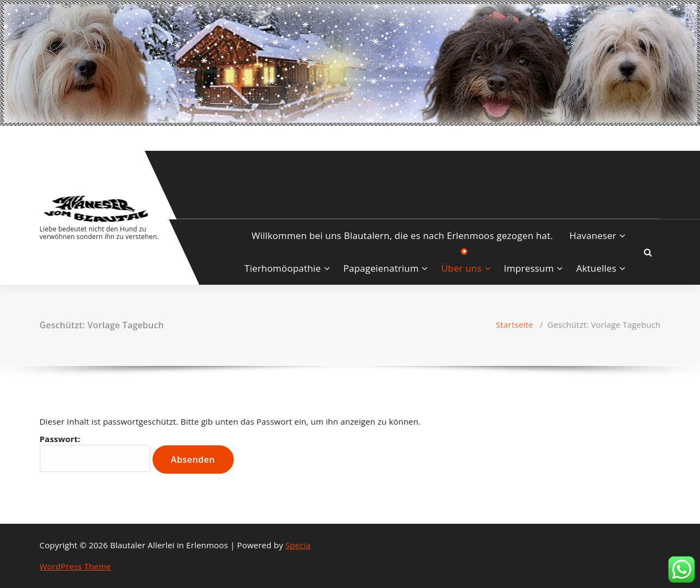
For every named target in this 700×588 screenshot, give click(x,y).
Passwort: (95, 453)
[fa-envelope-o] (75, 137)
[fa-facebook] (42, 137)
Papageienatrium (381, 268)
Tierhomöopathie (283, 268)
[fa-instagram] (58, 137)
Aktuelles (596, 268)
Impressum (529, 268)
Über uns (461, 268)
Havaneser (593, 235)
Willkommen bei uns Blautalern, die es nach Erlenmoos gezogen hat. (402, 235)
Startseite (515, 324)
